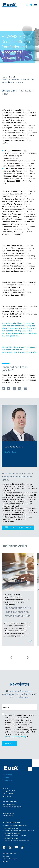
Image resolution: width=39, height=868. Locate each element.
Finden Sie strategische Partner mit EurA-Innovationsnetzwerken (20, 832)
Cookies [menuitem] (5, 861)
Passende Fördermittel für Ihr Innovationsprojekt (15, 837)
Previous (14, 659)
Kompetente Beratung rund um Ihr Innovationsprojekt (16, 827)
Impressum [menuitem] (6, 856)
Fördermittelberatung (14, 600)
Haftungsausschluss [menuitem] (9, 853)
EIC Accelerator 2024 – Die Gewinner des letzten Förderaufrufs (17, 612)
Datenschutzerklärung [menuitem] (10, 859)
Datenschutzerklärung (16, 737)
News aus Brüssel (8, 77)
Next (25, 656)
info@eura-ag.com (8, 813)
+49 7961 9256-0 (8, 816)
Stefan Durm (9, 91)
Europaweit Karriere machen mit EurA (17, 841)
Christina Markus (12, 595)
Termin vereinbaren (21, 527)
